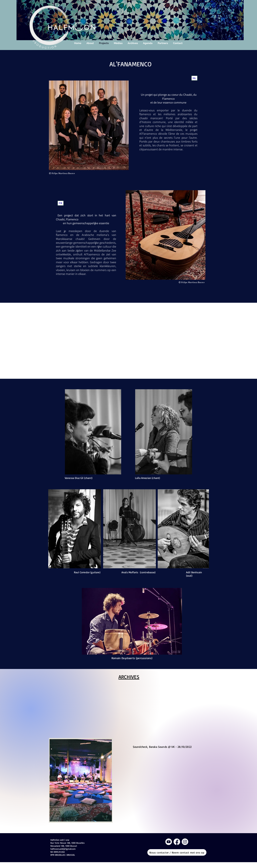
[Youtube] (169, 842)
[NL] (194, 78)
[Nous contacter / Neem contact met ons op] (177, 852)
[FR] (61, 203)
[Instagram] (185, 842)
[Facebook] (177, 842)
